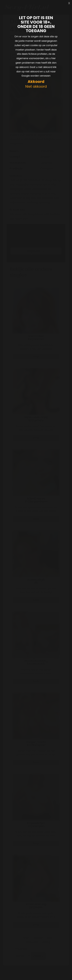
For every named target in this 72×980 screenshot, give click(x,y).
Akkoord (36, 82)
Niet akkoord (36, 87)
